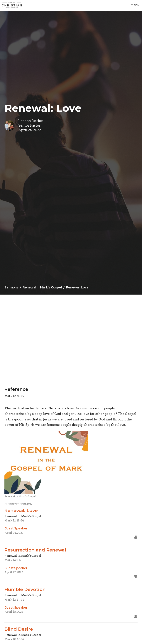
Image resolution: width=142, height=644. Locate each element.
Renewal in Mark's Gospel (42, 287)
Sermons (11, 287)
